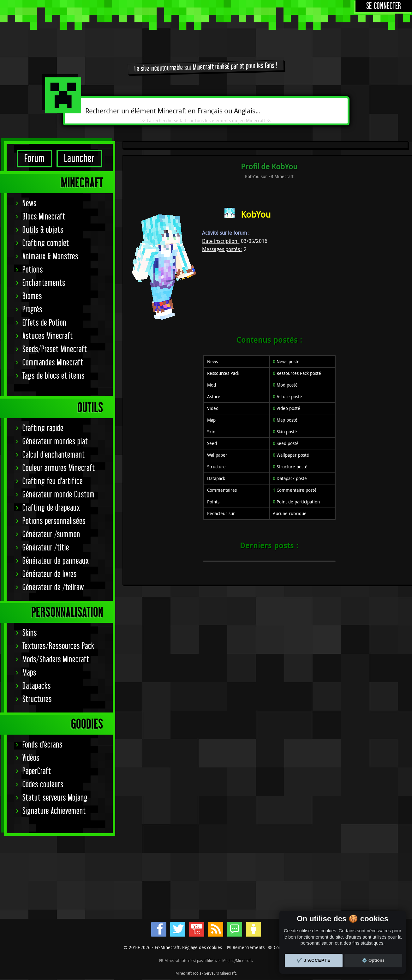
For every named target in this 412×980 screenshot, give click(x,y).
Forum (34, 159)
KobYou (256, 214)
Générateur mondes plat (55, 442)
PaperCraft (37, 771)
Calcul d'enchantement (54, 455)
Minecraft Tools (188, 973)
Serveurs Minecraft (220, 973)
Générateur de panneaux (56, 561)
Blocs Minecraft (44, 217)
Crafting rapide (43, 428)
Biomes (32, 296)
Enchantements (44, 283)
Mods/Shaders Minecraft (56, 660)
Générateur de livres (50, 574)
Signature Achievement (54, 811)
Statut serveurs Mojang (55, 798)
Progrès (32, 310)
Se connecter (384, 6)
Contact (281, 947)
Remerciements (249, 947)
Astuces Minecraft (48, 336)
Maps (29, 673)
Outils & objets (43, 230)
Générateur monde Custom (59, 495)
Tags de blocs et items (54, 376)
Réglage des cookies (202, 947)
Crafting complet (46, 243)
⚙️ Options (373, 960)
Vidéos (31, 758)
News (30, 204)
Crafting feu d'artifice (53, 481)
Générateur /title (46, 548)
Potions (33, 270)
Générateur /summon (51, 535)
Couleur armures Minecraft (59, 468)
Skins (30, 633)
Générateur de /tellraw (53, 588)
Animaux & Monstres (50, 257)
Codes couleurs (43, 785)
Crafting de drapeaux (51, 508)
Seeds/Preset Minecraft (55, 349)
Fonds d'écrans (42, 745)
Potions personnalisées (54, 521)
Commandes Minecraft (53, 363)
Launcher (79, 159)
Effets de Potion (44, 323)
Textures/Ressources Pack (58, 646)
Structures (37, 699)
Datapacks (37, 686)
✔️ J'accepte (314, 960)
